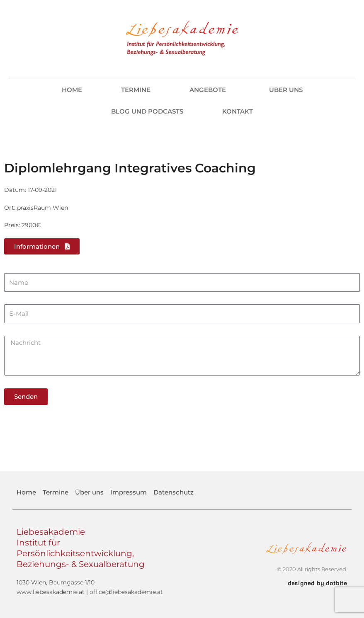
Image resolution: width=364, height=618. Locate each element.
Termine (136, 90)
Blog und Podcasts (147, 111)
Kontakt (238, 111)
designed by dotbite (318, 583)
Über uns (286, 90)
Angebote (210, 90)
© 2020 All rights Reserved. (312, 569)
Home (72, 90)
